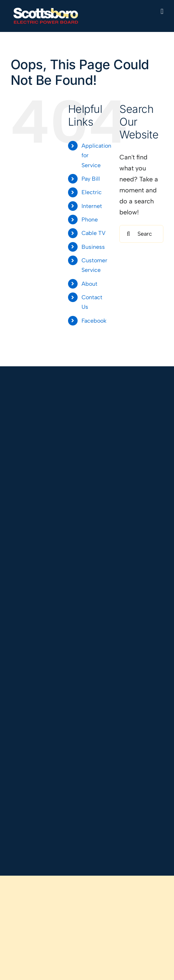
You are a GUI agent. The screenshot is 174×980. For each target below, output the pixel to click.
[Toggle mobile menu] (162, 12)
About (89, 284)
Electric (92, 192)
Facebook (94, 321)
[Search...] (141, 234)
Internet (92, 206)
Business (93, 247)
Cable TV (94, 233)
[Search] (128, 234)
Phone (90, 220)
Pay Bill (91, 179)
